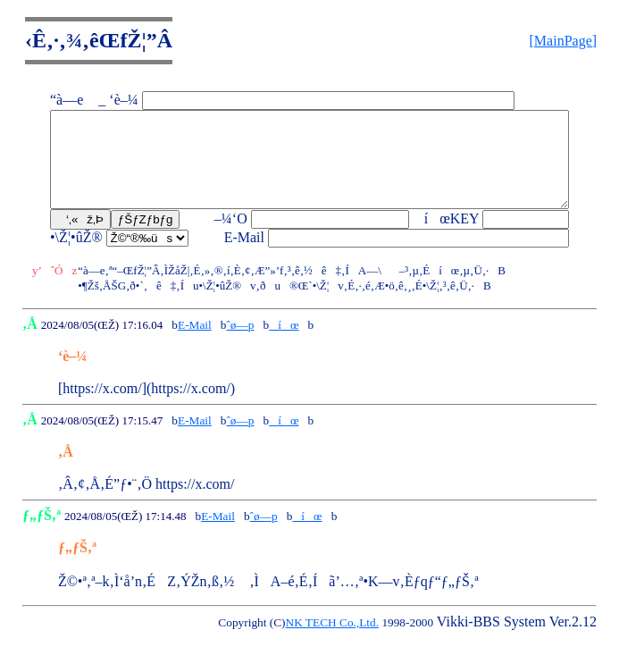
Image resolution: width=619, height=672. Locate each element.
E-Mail (195, 344)
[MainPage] (564, 41)
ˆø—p (240, 344)
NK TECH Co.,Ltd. (333, 641)
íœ (284, 344)
